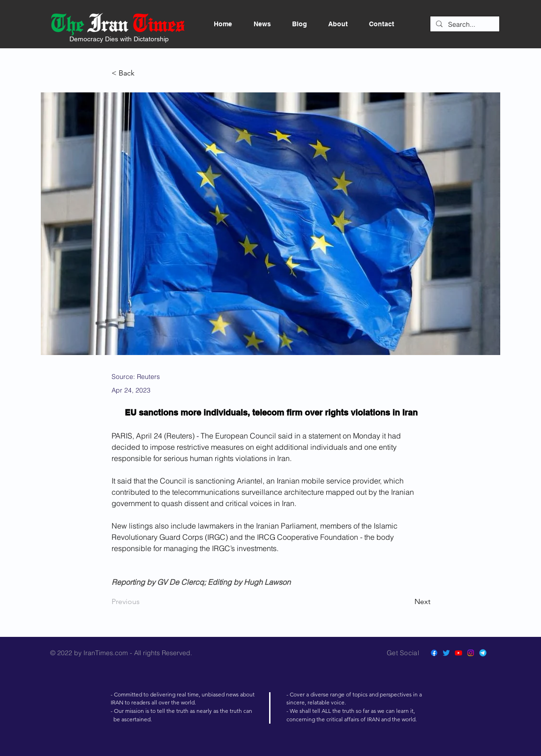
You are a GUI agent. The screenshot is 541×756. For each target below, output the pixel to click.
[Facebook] (434, 653)
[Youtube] (458, 653)
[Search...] (464, 25)
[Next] (407, 602)
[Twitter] (446, 653)
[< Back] (143, 73)
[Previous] (143, 602)
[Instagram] (471, 653)
